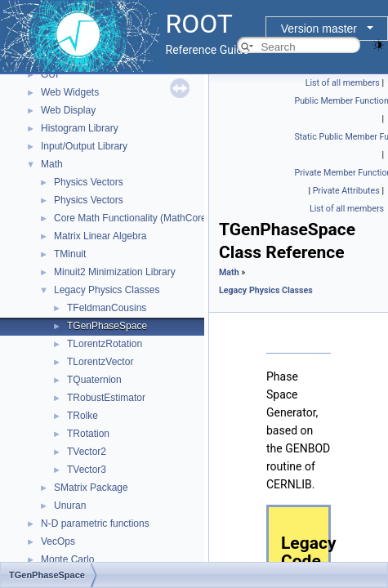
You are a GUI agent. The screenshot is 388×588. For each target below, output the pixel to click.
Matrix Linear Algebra (100, 236)
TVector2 (87, 452)
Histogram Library (80, 128)
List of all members (343, 83)
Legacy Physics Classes (107, 290)
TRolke (83, 416)
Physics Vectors (89, 182)
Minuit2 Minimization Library (115, 272)
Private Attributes (346, 191)
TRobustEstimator (106, 398)
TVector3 (87, 470)
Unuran (70, 506)
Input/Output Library (84, 146)
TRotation (88, 434)
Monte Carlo (67, 559)
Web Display (68, 110)
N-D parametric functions (95, 523)
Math (52, 164)
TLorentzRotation (105, 344)
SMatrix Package (91, 488)
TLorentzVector (100, 362)
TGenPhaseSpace (107, 326)
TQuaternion (94, 380)
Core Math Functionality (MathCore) (132, 218)
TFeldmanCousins (107, 308)
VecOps (58, 541)
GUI (49, 74)
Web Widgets (70, 92)
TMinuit (70, 254)
